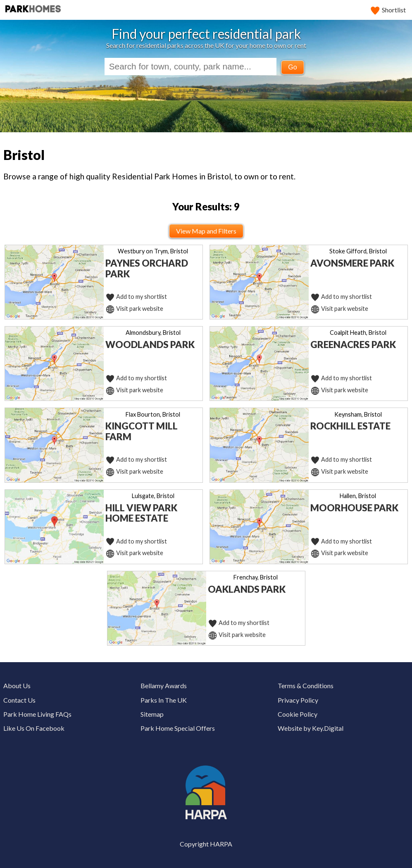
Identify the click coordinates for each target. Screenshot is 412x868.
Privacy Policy (298, 700)
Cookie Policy (298, 714)
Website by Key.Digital (311, 728)
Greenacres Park (353, 345)
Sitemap (152, 714)
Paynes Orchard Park (147, 268)
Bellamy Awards (164, 686)
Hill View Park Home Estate (141, 513)
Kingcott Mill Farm (142, 431)
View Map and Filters (206, 231)
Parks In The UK (164, 700)
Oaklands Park (247, 589)
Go (292, 67)
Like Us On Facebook (34, 728)
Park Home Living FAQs (37, 714)
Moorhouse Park (354, 508)
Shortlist (388, 10)
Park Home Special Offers (178, 728)
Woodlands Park (150, 345)
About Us (17, 686)
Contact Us (19, 700)
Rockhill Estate (350, 426)
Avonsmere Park (352, 263)
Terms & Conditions (306, 686)
